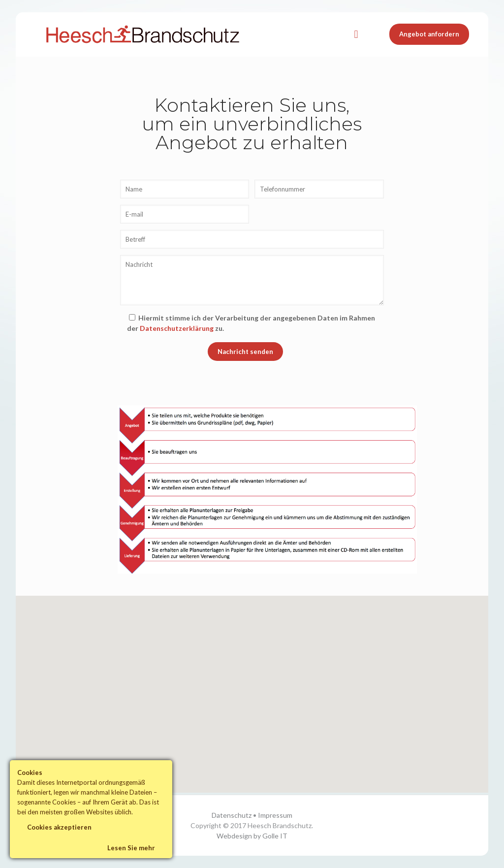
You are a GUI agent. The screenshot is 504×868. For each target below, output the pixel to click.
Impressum (275, 815)
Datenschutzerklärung (177, 328)
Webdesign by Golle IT (252, 836)
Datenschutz (232, 815)
